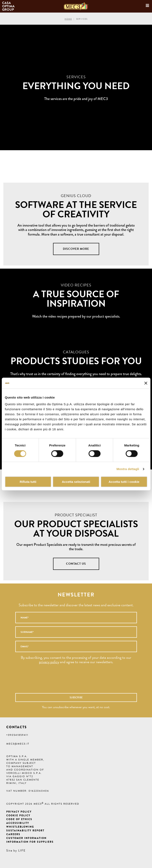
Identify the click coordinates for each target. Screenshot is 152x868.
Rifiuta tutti (28, 482)
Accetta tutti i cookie (124, 482)
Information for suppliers (30, 842)
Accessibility (18, 823)
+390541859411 (17, 735)
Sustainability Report (25, 831)
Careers (13, 834)
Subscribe (76, 697)
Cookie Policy (18, 815)
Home (68, 19)
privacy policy (49, 662)
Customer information (26, 838)
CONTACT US (76, 564)
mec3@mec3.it (18, 744)
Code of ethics (19, 819)
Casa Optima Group (9, 6)
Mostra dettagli (128, 469)
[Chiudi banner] (146, 383)
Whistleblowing (20, 827)
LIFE (22, 851)
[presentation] (67, 681)
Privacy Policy (19, 812)
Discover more (76, 249)
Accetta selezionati (76, 482)
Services (82, 19)
